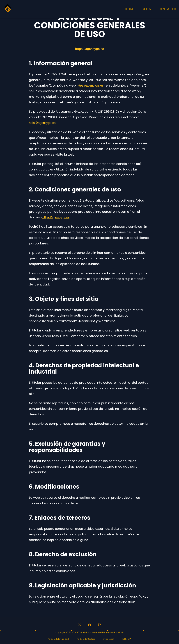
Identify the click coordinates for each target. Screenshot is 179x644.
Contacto (167, 9)
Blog (147, 9)
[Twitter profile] (80, 625)
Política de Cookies (86, 639)
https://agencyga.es (90, 49)
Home (130, 9)
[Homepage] (8, 9)
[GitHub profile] (99, 625)
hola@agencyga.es (42, 123)
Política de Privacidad (58, 639)
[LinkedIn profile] (89, 625)
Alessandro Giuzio (115, 632)
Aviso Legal (109, 639)
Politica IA (127, 639)
